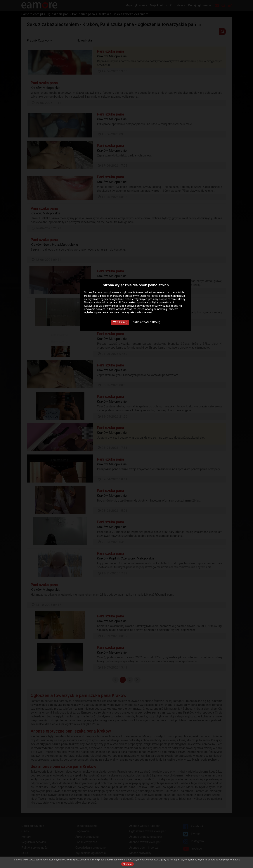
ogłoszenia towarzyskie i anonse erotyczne (148, 292)
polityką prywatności (161, 302)
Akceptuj (127, 864)
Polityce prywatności (229, 860)
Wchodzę (120, 322)
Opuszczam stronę (147, 322)
